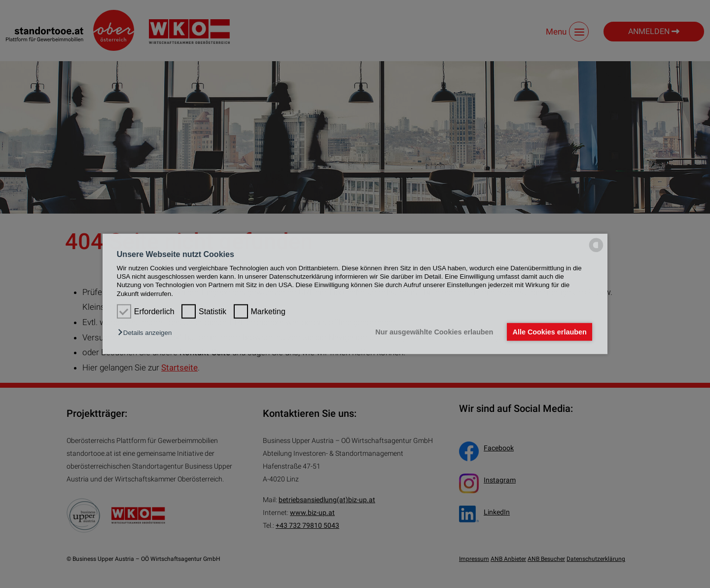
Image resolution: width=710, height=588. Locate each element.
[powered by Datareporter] (596, 251)
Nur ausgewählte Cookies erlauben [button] (434, 332)
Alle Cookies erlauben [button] (549, 332)
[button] (147, 333)
